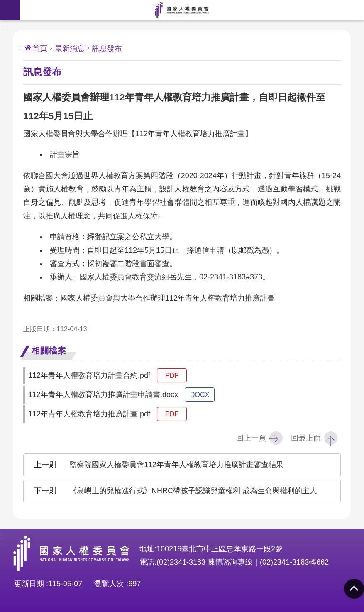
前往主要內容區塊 (4, 4)
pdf (172, 375)
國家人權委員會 (182, 10)
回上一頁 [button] (251, 438)
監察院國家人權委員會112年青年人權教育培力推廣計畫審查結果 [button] (176, 465)
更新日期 (29, 584)
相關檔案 (49, 350)
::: (5, 26)
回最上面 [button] (306, 438)
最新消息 (70, 49)
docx (200, 394)
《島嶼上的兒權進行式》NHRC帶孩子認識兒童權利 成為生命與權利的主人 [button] (193, 491)
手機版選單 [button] (10, 10)
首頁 (40, 49)
